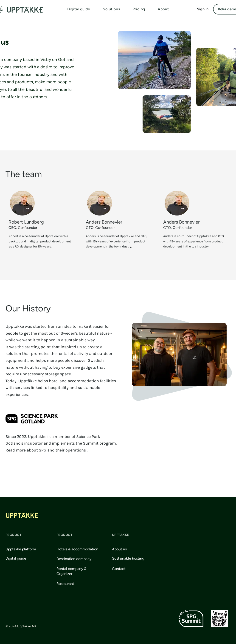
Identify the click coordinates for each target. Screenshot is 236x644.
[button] (111, 9)
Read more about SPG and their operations (46, 450)
